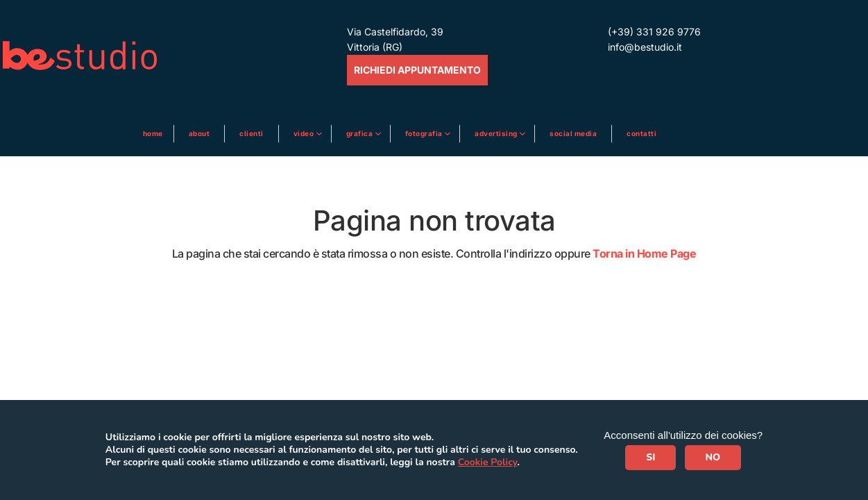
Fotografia (425, 133)
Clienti (252, 133)
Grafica (360, 133)
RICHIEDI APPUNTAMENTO (417, 70)
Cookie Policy (488, 462)
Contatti (641, 133)
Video (305, 133)
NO (713, 457)
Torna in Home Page (644, 253)
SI (650, 457)
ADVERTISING (497, 133)
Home (153, 133)
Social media (573, 133)
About (199, 133)
